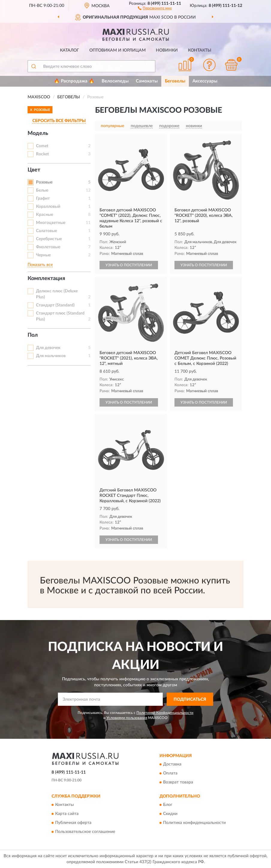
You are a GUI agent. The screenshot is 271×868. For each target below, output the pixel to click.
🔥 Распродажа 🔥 (74, 81)
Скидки (170, 814)
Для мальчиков (51, 356)
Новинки (167, 50)
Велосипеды (115, 81)
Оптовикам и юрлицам (118, 50)
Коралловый (48, 207)
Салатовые (46, 231)
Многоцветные (51, 223)
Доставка (172, 764)
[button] (155, 8)
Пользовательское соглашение (85, 832)
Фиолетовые (48, 247)
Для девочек (48, 348)
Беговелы (175, 81)
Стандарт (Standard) (55, 305)
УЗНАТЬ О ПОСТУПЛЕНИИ (129, 265)
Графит (43, 198)
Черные (43, 255)
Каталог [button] (70, 50)
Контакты (200, 50)
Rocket (42, 154)
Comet (42, 146)
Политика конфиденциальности (194, 823)
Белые (42, 190)
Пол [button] (33, 335)
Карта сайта (67, 814)
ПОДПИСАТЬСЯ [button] (190, 699)
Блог (168, 805)
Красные (45, 215)
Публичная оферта (73, 823)
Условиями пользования (127, 718)
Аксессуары (205, 81)
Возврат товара (178, 782)
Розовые (44, 182)
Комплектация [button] (46, 279)
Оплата (170, 773)
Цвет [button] (34, 170)
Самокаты (147, 81)
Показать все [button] (40, 265)
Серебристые (49, 239)
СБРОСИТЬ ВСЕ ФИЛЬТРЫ (59, 121)
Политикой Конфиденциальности (165, 713)
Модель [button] (38, 133)
